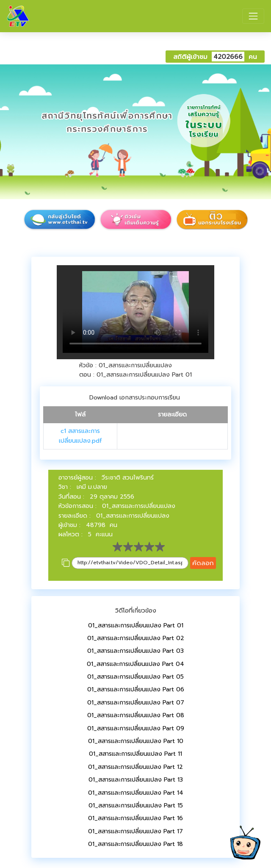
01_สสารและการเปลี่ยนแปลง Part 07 (136, 703)
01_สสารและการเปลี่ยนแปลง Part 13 (136, 780)
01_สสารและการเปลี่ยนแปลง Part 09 (136, 728)
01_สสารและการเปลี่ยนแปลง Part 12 (135, 767)
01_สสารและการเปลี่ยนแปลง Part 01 (136, 625)
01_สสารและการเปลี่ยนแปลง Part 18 (135, 844)
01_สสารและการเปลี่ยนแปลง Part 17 (135, 831)
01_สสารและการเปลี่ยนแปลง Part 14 (136, 793)
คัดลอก (203, 563)
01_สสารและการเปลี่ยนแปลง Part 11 (135, 754)
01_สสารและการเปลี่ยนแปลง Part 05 (135, 677)
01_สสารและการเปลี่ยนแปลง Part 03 (135, 651)
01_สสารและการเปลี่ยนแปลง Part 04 (135, 664)
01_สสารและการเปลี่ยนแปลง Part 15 (136, 806)
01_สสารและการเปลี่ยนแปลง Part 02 (136, 638)
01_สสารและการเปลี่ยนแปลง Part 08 (136, 715)
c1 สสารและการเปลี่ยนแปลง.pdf (80, 436)
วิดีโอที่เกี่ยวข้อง (136, 611)
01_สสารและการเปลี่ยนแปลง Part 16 (135, 818)
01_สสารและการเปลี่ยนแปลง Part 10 (136, 741)
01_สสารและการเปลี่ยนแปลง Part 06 (136, 689)
